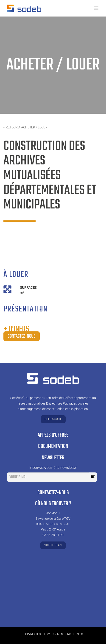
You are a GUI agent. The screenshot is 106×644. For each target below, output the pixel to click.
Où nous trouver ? (53, 504)
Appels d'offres (53, 435)
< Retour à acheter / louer (25, 127)
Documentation (53, 446)
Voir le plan (53, 545)
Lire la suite (53, 419)
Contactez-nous (22, 336)
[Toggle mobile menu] (97, 8)
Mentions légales (70, 634)
